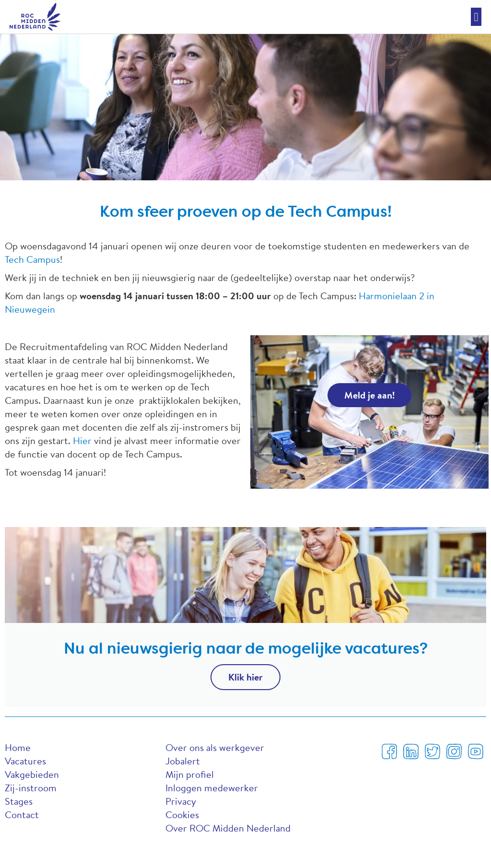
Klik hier (245, 677)
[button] (476, 17)
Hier (82, 440)
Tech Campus (32, 259)
